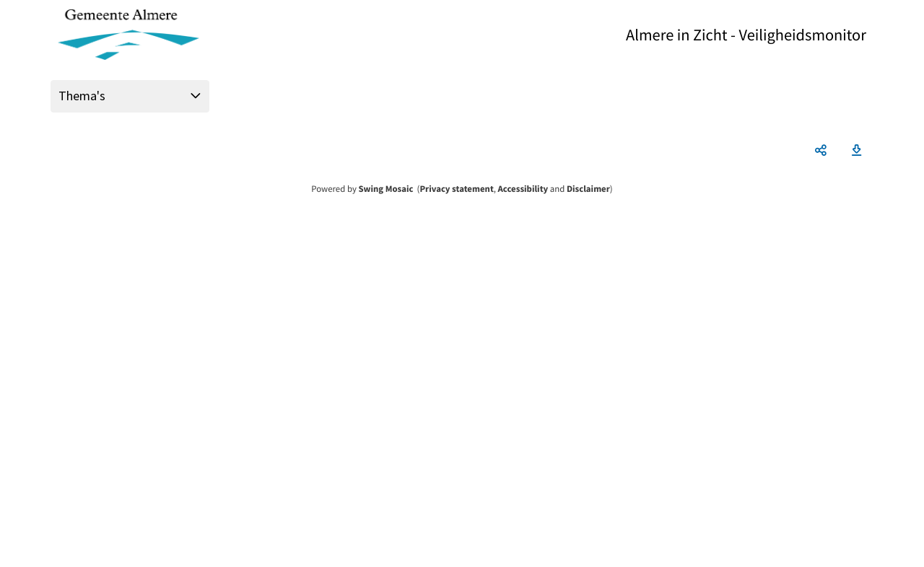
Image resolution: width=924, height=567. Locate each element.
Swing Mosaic (385, 189)
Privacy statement (456, 189)
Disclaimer (588, 189)
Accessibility (523, 189)
